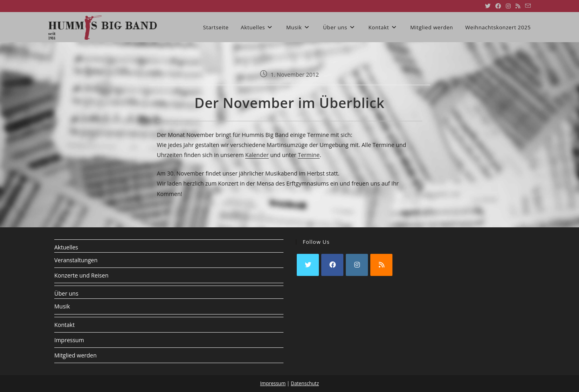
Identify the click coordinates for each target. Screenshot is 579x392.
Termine (309, 155)
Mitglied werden (75, 355)
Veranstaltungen (76, 260)
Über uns (66, 293)
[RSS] (381, 265)
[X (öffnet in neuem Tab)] (488, 6)
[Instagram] (357, 265)
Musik (62, 306)
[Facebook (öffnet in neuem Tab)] (498, 6)
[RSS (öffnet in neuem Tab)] (518, 6)
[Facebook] (332, 265)
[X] (308, 265)
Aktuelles (66, 247)
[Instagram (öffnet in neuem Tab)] (508, 6)
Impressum (69, 340)
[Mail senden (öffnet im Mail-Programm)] (527, 6)
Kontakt (65, 325)
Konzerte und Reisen (81, 275)
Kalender (257, 155)
